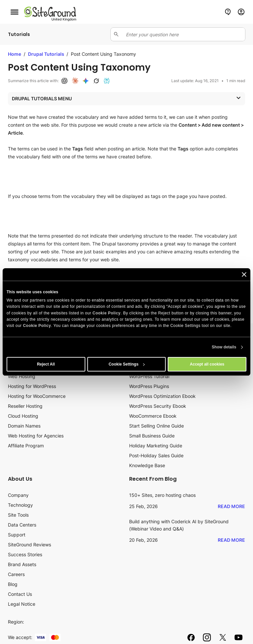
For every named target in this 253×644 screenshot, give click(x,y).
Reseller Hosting (25, 406)
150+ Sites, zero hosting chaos (162, 495)
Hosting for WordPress (32, 386)
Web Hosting (22, 376)
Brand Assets (22, 564)
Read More (231, 506)
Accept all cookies (207, 364)
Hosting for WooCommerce (37, 396)
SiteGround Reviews (29, 545)
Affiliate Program (26, 446)
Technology (20, 505)
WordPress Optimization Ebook (162, 396)
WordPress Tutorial (149, 376)
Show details (224, 347)
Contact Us (20, 594)
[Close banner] (244, 274)
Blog (13, 584)
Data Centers (22, 525)
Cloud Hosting (23, 416)
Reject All (46, 364)
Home (14, 54)
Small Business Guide (152, 436)
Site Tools (18, 515)
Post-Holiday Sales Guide (156, 455)
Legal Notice (22, 604)
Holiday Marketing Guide (156, 446)
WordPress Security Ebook (158, 406)
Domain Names (24, 426)
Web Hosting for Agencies (36, 436)
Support (17, 535)
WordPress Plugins (149, 386)
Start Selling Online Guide (156, 426)
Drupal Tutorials (47, 54)
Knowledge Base (147, 465)
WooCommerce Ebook (153, 416)
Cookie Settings (127, 364)
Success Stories (25, 554)
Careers (16, 574)
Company (18, 495)
